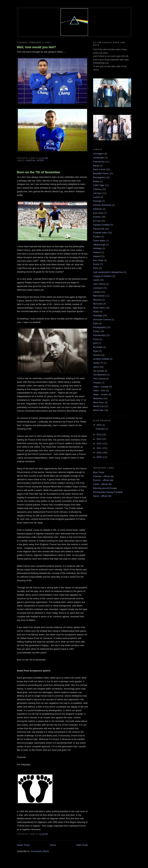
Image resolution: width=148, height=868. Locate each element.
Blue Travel (99, 472)
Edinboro (98, 209)
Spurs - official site (102, 496)
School (97, 355)
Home (53, 845)
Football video (100, 233)
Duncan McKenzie (102, 205)
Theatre (97, 383)
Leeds (96, 280)
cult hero (97, 193)
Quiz (95, 343)
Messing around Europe (105, 488)
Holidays (97, 248)
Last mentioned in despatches (108, 272)
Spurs (40, 161)
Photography (100, 327)
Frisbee (97, 237)
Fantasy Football (101, 225)
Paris (96, 323)
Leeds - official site (102, 484)
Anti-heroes (99, 162)
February (101, 429)
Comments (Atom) (40, 851)
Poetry (96, 331)
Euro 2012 (98, 213)
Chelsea (97, 189)
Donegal (97, 201)
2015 (99, 425)
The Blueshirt (100, 375)
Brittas (96, 181)
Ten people (99, 371)
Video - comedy (101, 387)
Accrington (98, 154)
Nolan (96, 312)
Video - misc (99, 390)
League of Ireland (102, 276)
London (97, 292)
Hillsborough (99, 245)
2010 (99, 453)
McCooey (98, 304)
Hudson (97, 252)
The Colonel (99, 379)
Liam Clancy (99, 284)
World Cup (98, 406)
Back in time (99, 169)
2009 (99, 457)
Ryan (96, 351)
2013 (99, 439)
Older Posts (82, 845)
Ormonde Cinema (102, 319)
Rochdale (98, 347)
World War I (99, 410)
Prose (96, 339)
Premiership (99, 335)
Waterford (98, 398)
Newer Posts (23, 845)
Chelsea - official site (104, 476)
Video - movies (101, 394)
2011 (99, 448)
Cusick (97, 197)
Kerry (96, 268)
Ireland (97, 256)
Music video (99, 308)
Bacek (96, 166)
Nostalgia (98, 316)
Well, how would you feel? (37, 47)
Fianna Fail (99, 229)
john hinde (98, 260)
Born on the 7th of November (39, 172)
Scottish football (101, 359)
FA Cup (97, 221)
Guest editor (99, 241)
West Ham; (99, 402)
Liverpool (98, 288)
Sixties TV (98, 363)
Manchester (99, 296)
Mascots (97, 300)
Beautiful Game (101, 173)
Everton (31, 161)
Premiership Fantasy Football (108, 492)
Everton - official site (103, 480)
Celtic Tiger (99, 185)
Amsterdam (99, 158)
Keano (96, 264)
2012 (99, 444)
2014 (99, 435)
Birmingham (99, 177)
